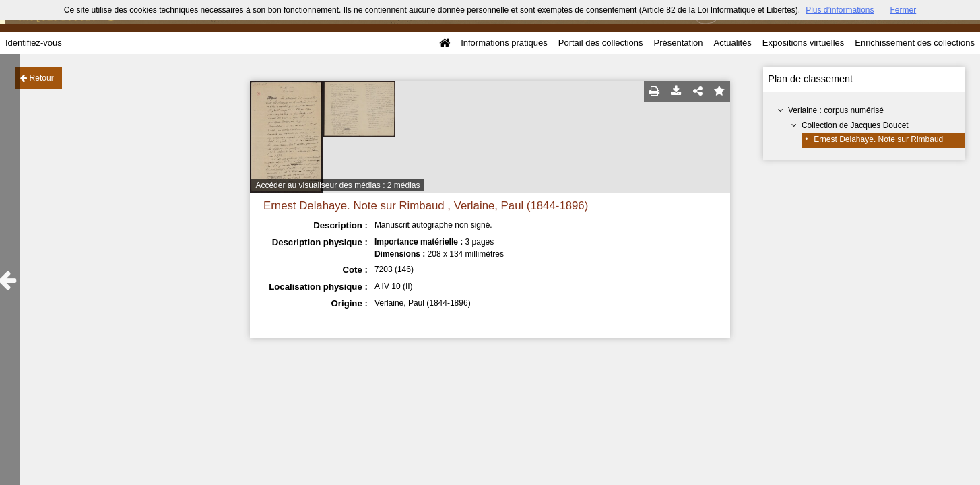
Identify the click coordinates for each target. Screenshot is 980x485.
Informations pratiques (504, 43)
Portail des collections (601, 43)
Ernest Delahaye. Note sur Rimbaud (878, 139)
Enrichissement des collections (915, 43)
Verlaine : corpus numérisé (836, 110)
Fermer (904, 10)
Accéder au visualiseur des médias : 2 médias (337, 185)
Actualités (732, 43)
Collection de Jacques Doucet (855, 125)
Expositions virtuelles (803, 43)
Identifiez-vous (34, 43)
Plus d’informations (840, 10)
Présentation (678, 43)
